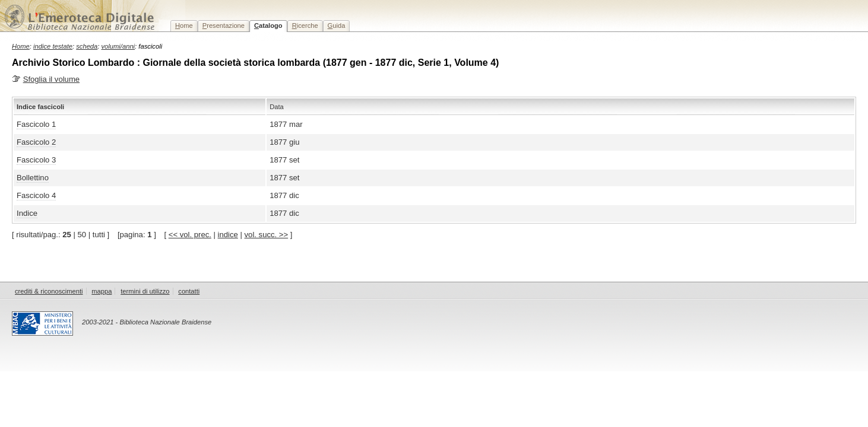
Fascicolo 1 (36, 124)
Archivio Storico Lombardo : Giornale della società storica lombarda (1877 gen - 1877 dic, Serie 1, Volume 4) (255, 63)
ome (184, 26)
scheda (87, 46)
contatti (189, 291)
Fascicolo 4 (36, 195)
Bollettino (33, 178)
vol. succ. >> (267, 235)
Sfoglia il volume (51, 79)
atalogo (268, 26)
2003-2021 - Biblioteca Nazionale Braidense (147, 322)
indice (228, 235)
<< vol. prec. (190, 235)
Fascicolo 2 (36, 142)
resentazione (224, 26)
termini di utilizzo (145, 291)
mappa (102, 291)
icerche (305, 26)
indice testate (53, 46)
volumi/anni (118, 46)
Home (21, 46)
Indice (27, 213)
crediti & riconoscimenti (49, 291)
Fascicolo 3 (36, 160)
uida (337, 26)
